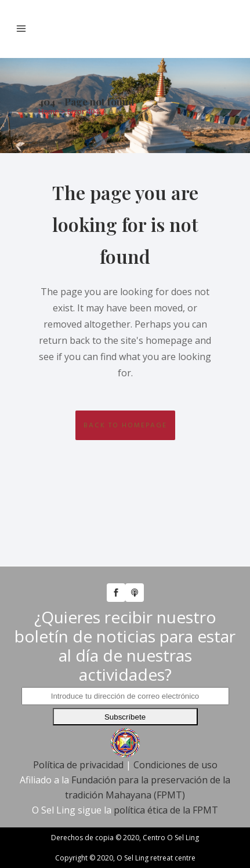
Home (49, 111)
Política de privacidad (78, 765)
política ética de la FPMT (166, 810)
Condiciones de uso (175, 765)
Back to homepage (125, 425)
